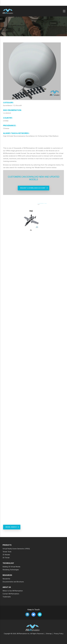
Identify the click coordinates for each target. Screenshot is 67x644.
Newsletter (6, 579)
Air (31, 230)
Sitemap (49, 634)
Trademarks (7, 597)
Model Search (11, 527)
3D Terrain (6, 558)
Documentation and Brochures (13, 582)
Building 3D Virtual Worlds (11, 567)
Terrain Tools (7, 552)
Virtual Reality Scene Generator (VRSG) (16, 549)
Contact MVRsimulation (11, 594)
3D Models (6, 555)
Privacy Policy (59, 634)
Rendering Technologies (11, 570)
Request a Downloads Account (33, 188)
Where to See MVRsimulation (13, 591)
